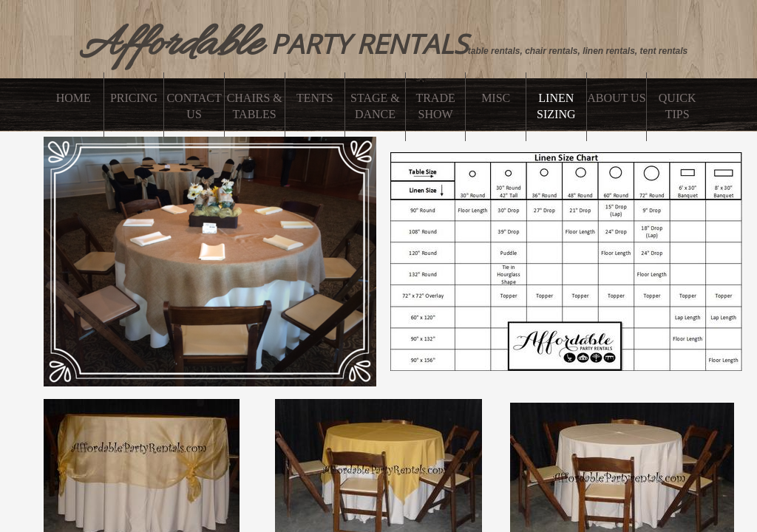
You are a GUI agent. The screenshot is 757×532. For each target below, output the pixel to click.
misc (496, 98)
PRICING (134, 98)
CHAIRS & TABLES (255, 106)
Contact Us (194, 106)
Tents (315, 98)
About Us (616, 98)
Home (74, 98)
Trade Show (435, 106)
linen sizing (556, 106)
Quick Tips (678, 106)
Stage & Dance (375, 106)
